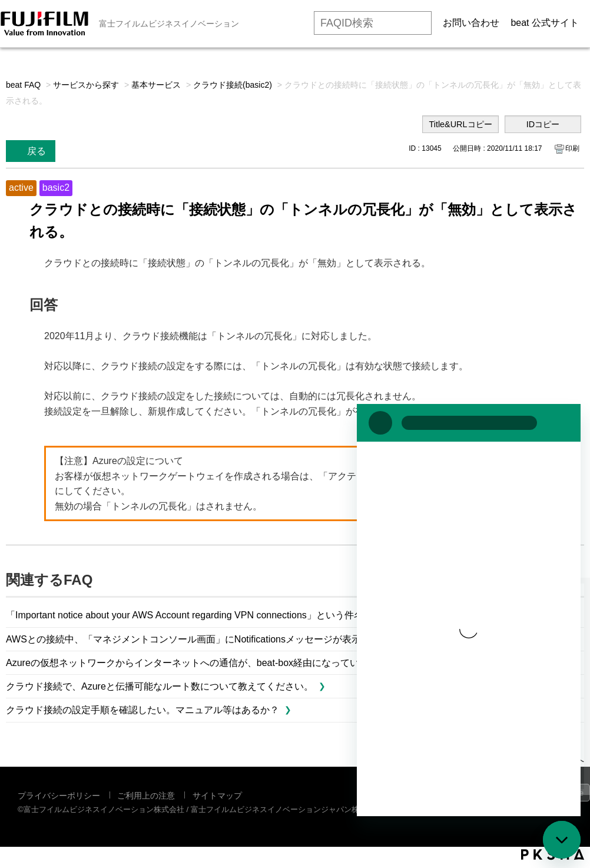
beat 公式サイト (545, 23)
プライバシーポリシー (59, 796)
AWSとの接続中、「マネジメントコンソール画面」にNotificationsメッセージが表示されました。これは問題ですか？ (254, 639)
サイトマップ (217, 796)
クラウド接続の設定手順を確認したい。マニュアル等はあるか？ (142, 710)
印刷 (572, 148)
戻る (37, 151)
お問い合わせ (471, 23)
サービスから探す (86, 85)
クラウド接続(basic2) (233, 85)
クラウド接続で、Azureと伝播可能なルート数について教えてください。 (160, 686)
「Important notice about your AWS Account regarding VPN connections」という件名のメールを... (212, 615)
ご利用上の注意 (146, 796)
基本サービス (156, 85)
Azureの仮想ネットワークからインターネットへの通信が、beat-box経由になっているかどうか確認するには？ (239, 663)
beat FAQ (23, 85)
